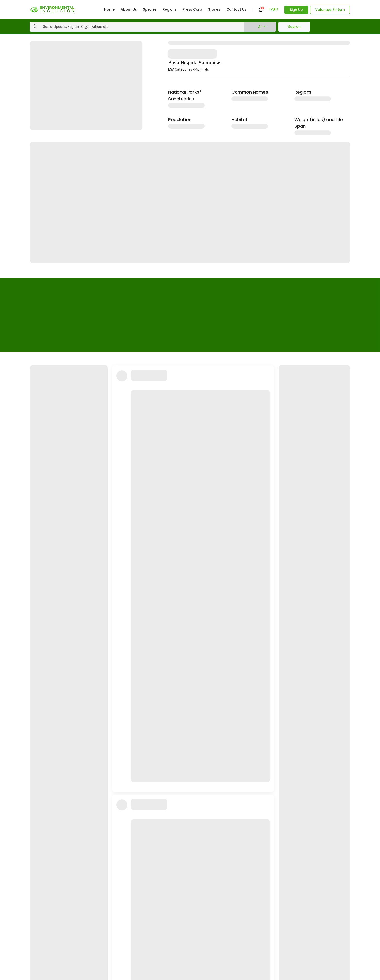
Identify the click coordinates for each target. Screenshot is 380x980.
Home (109, 9)
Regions (170, 9)
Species (150, 9)
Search (294, 27)
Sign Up (296, 10)
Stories (214, 9)
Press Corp (192, 9)
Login (274, 9)
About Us (129, 9)
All (260, 27)
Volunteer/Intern (330, 10)
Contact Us (236, 9)
